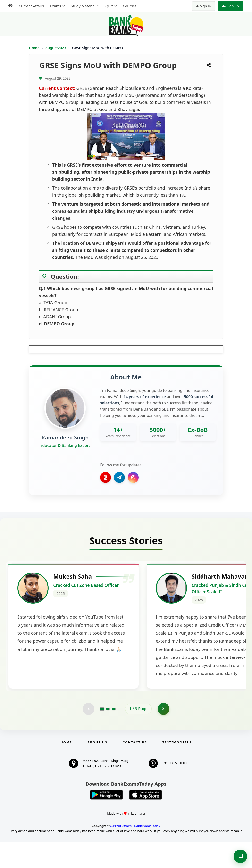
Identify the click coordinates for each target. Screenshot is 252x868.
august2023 (56, 48)
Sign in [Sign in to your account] (204, 6)
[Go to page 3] (114, 735)
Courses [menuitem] (129, 6)
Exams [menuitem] (55, 6)
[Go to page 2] (108, 735)
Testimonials (177, 768)
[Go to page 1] (102, 735)
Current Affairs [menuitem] (31, 6)
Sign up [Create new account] (231, 6)
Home (34, 48)
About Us (97, 768)
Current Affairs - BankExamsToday (135, 852)
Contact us (135, 768)
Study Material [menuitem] (83, 6)
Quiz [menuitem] (109, 6)
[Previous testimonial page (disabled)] (88, 735)
